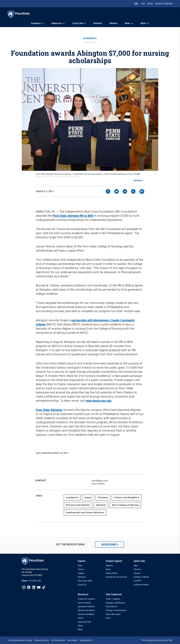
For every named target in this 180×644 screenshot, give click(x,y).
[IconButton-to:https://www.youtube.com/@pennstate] (39, 587)
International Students (86, 607)
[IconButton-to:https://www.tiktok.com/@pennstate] (44, 587)
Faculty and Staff (84, 622)
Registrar (109, 566)
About (143, 23)
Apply (150, 4)
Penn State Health (85, 581)
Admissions (57, 23)
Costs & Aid (78, 23)
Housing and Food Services (116, 577)
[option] (31, 581)
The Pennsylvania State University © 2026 (157, 640)
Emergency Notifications (115, 603)
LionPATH (138, 581)
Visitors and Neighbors (127, 497)
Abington (101, 505)
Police (108, 618)
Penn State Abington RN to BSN (73, 216)
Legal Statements (86, 640)
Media (80, 629)
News (127, 23)
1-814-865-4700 (35, 581)
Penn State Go (111, 607)
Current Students (84, 603)
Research (98, 23)
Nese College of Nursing (125, 505)
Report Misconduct (113, 614)
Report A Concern (164, 4)
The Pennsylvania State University (20, 640)
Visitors (81, 618)
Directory (137, 569)
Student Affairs (112, 573)
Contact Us (82, 585)
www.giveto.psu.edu (99, 401)
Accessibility (72, 640)
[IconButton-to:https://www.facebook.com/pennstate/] (29, 587)
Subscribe (109, 544)
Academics (36, 23)
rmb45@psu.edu (99, 481)
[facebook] (108, 192)
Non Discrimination (58, 640)
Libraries (137, 573)
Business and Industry (78, 505)
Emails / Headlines (113, 599)
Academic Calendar (141, 577)
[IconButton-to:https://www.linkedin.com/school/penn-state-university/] (34, 587)
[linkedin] (125, 192)
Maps (136, 566)
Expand (138, 181)
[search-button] (136, 4)
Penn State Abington (49, 410)
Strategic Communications (116, 610)
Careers (81, 569)
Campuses (82, 577)
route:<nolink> (98, 484)
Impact (88, 497)
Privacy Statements (42, 640)
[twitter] (116, 192)
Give (143, 4)
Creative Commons (70, 177)
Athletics (113, 23)
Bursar (108, 569)
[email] (133, 192)
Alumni (80, 626)
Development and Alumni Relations (85, 513)
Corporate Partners (141, 585)
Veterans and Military (86, 614)
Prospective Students (86, 599)
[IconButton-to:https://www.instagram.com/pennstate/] (24, 587)
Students (103, 497)
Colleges (81, 573)
